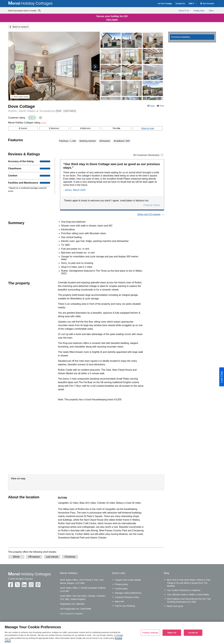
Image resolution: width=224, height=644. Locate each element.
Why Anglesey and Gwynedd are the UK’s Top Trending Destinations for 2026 (189, 600)
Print (162, 106)
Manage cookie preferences (128, 593)
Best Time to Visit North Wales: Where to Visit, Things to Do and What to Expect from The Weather (189, 583)
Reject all (172, 633)
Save (152, 106)
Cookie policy (121, 589)
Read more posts (175, 606)
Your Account (207, 3)
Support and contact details (128, 580)
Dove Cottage (22, 106)
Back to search (20, 27)
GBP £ (193, 4)
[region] (112, 633)
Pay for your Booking (125, 606)
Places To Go (184, 11)
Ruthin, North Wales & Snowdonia (42, 111)
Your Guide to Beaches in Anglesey (184, 590)
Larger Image (20, 97)
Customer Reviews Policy (127, 597)
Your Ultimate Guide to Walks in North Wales (188, 595)
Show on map (148, 128)
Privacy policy (122, 584)
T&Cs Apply (112, 20)
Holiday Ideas (199, 11)
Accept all (193, 633)
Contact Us (180, 4)
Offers (211, 11)
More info (119, 602)
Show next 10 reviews (149, 214)
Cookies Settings (150, 633)
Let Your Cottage (165, 4)
